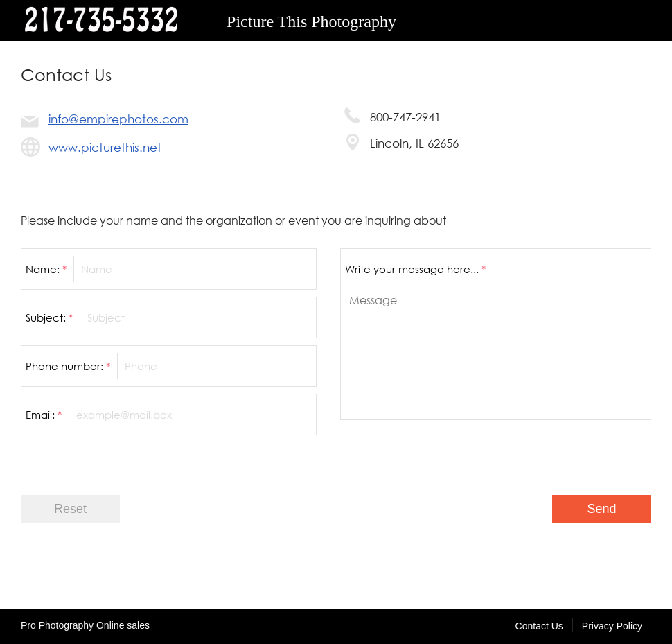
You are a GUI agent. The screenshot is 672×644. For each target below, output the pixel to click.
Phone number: (68, 366)
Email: (44, 415)
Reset (70, 509)
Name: (46, 269)
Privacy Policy (612, 626)
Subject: (49, 317)
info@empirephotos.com (118, 119)
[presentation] (546, 454)
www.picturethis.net (105, 147)
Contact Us (539, 626)
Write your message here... (415, 269)
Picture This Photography (311, 21)
